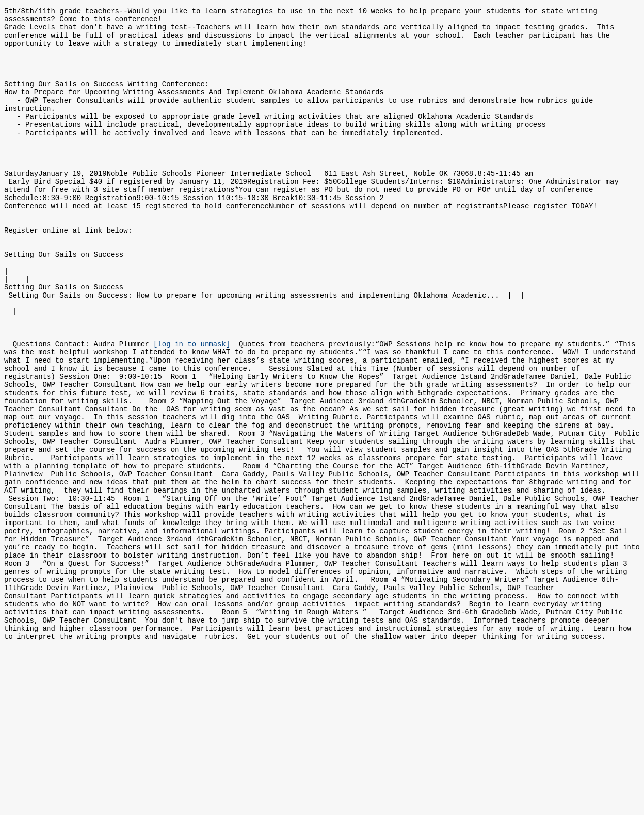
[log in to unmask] (192, 407)
